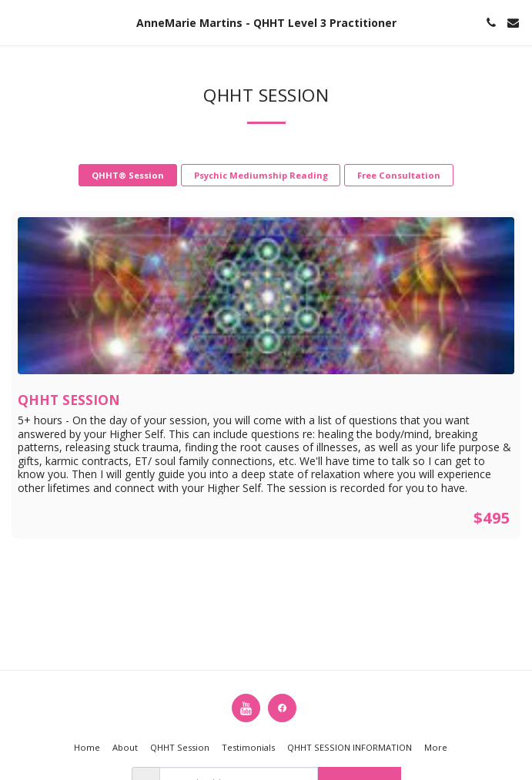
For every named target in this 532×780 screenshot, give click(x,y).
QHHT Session (69, 400)
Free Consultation (399, 175)
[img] (266, 296)
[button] (17, 22)
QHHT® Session (128, 175)
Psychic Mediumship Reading (261, 175)
